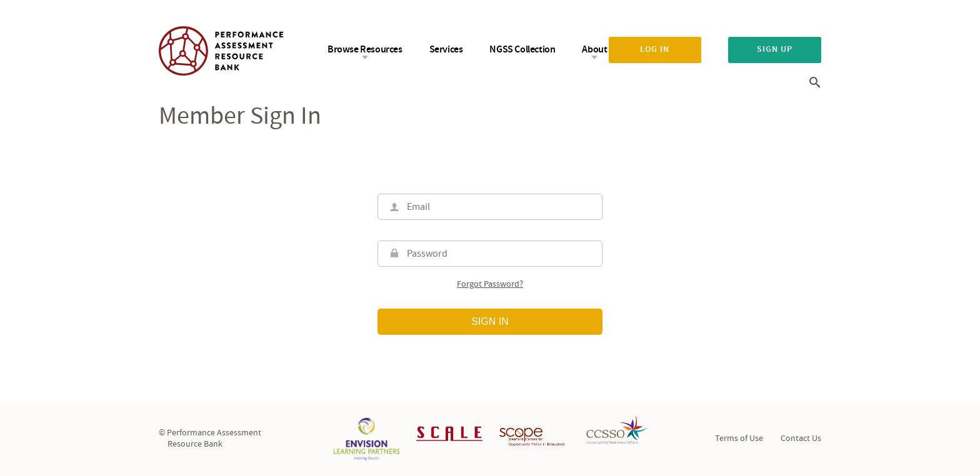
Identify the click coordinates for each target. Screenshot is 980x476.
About (594, 50)
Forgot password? (490, 285)
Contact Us (801, 439)
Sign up (775, 49)
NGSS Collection (522, 50)
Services (446, 50)
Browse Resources (365, 50)
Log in (655, 49)
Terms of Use (739, 439)
